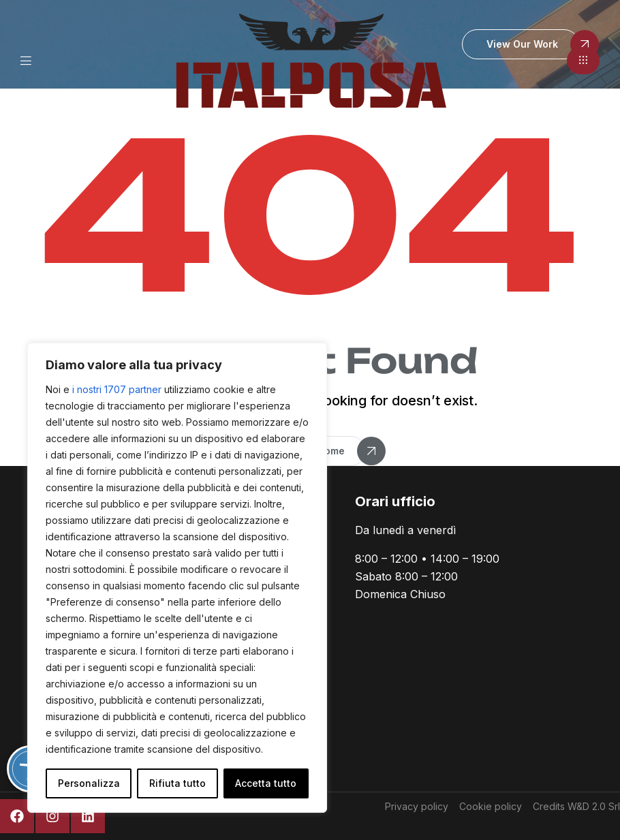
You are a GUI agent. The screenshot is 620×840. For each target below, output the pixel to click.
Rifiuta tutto (177, 783)
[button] (583, 61)
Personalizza (89, 783)
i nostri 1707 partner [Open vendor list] (117, 389)
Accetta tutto (266, 783)
